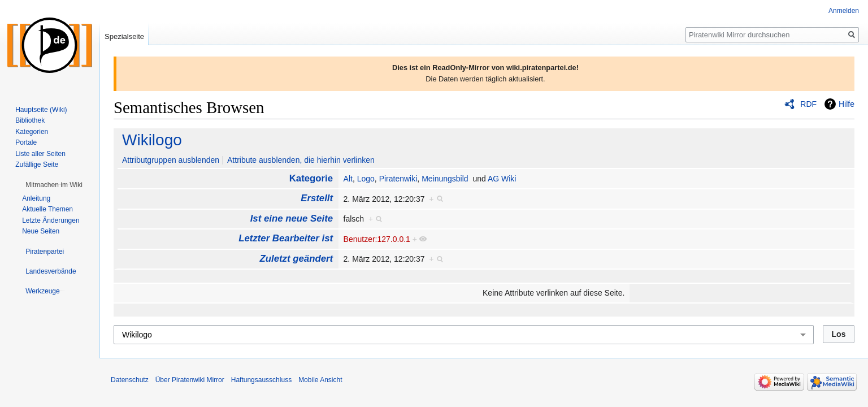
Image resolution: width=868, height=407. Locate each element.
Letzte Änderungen (51, 220)
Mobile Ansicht (320, 380)
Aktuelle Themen (47, 209)
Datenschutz (130, 380)
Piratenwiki (398, 179)
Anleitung (36, 198)
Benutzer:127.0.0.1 (377, 239)
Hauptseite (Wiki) (41, 110)
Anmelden (844, 11)
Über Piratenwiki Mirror (190, 380)
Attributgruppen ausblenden (171, 160)
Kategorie (311, 178)
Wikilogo (152, 140)
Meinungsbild (445, 179)
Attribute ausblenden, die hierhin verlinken (301, 160)
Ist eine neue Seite (292, 218)
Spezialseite (124, 36)
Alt (348, 179)
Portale (26, 142)
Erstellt (317, 198)
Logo (366, 179)
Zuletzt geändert (297, 259)
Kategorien (32, 132)
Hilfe (847, 104)
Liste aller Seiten (40, 154)
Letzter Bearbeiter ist (286, 238)
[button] (54, 185)
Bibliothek (30, 120)
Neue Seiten (41, 231)
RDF (808, 104)
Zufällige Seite (37, 164)
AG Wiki (502, 179)
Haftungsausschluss (261, 380)
